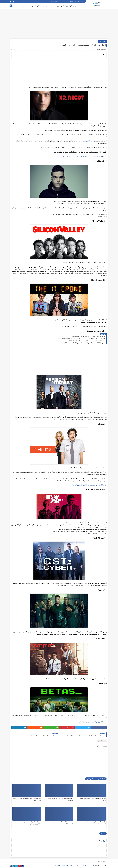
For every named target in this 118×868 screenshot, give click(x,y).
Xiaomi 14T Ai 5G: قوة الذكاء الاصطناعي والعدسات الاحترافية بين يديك (87, 341)
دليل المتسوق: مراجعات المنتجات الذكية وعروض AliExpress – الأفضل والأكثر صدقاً (76, 866)
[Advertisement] (59, 25)
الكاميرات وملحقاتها (31, 6)
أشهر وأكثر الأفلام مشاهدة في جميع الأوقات (90, 722)
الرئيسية (81, 6)
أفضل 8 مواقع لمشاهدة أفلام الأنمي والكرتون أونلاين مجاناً (87, 485)
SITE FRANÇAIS (56, 2)
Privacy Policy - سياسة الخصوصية (69, 2)
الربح (23, 6)
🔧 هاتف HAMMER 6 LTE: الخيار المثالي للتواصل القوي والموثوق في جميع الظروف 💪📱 (82, 339)
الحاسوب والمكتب (51, 6)
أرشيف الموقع (81, 2)
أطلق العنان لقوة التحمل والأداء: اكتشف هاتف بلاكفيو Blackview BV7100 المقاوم (85, 343)
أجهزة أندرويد (60, 6)
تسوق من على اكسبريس (71, 6)
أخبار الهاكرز (102, 42)
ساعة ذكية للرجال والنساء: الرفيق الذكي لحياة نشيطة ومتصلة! (89, 336)
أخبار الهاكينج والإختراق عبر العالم (84, 141)
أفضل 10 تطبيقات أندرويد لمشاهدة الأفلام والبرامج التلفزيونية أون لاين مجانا (82, 157)
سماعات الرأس (41, 6)
